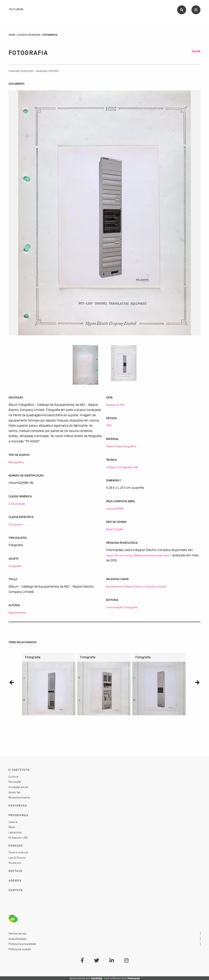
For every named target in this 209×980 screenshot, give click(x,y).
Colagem (112, 467)
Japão (119, 529)
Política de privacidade (22, 944)
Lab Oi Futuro (17, 858)
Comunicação (17, 504)
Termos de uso (17, 933)
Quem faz (14, 792)
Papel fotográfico (126, 446)
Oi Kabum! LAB (18, 838)
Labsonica (15, 832)
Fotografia (15, 566)
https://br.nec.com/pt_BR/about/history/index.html (138, 555)
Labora (13, 822)
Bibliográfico (16, 462)
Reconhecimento (19, 797)
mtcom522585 (115, 509)
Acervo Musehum (29, 35)
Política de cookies (20, 949)
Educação (15, 782)
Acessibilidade (17, 939)
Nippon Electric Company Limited (146, 586)
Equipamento (114, 586)
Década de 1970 (115, 405)
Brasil (110, 529)
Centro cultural (18, 852)
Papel (110, 446)
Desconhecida (17, 613)
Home (12, 35)
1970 (109, 425)
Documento (16, 524)
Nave (12, 827)
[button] (12, 683)
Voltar (196, 51)
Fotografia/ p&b (129, 467)
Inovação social (18, 787)
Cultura (13, 777)
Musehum (15, 863)
